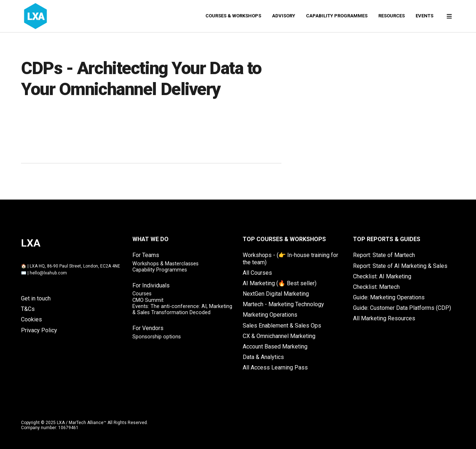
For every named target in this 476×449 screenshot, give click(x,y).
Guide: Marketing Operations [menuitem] (389, 297)
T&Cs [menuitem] (28, 309)
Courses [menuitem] (142, 294)
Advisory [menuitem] (284, 16)
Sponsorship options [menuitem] (157, 337)
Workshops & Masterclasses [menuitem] (165, 264)
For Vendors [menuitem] (148, 328)
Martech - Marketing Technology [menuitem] (283, 304)
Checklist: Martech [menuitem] (376, 287)
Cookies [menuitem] (31, 319)
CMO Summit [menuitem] (148, 300)
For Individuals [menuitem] (151, 285)
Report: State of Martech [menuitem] (384, 255)
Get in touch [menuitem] (36, 298)
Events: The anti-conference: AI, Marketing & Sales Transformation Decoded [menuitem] (182, 309)
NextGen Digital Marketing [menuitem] (276, 294)
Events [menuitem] (424, 16)
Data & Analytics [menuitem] (263, 357)
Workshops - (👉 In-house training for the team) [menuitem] (290, 258)
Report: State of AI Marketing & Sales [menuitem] (400, 266)
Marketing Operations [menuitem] (270, 315)
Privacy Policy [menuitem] (39, 330)
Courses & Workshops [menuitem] (233, 16)
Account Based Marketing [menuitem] (275, 347)
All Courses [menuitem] (257, 273)
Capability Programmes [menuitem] (337, 16)
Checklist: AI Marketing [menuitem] (382, 276)
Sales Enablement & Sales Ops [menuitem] (282, 326)
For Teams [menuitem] (146, 255)
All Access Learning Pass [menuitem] (275, 367)
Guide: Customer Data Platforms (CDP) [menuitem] (402, 308)
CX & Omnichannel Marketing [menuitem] (279, 336)
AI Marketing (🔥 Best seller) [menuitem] (280, 283)
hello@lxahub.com (48, 273)
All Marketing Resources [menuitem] (384, 318)
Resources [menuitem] (392, 16)
